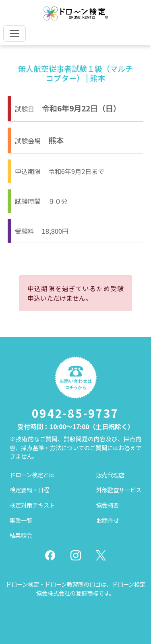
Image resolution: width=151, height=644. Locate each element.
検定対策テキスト (32, 505)
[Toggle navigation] (14, 34)
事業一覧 (21, 520)
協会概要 (108, 505)
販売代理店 (110, 475)
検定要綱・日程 (29, 490)
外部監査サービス (119, 490)
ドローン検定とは (32, 475)
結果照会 (21, 535)
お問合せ (108, 520)
